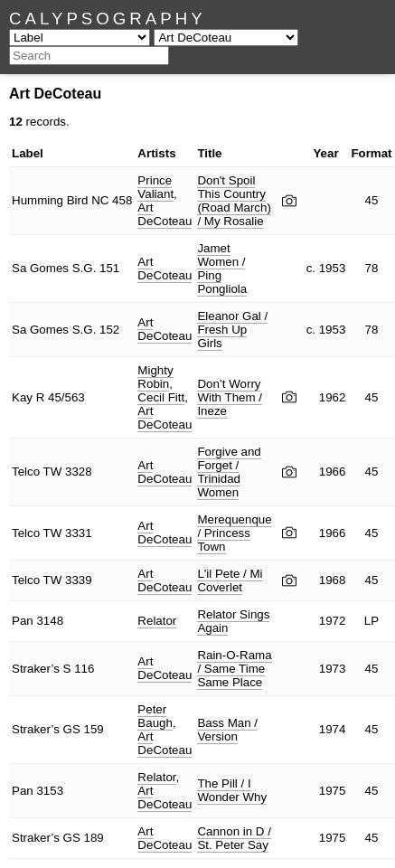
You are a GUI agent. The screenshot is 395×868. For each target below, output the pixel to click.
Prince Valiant (155, 187)
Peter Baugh (155, 716)
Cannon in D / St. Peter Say (234, 838)
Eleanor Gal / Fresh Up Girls (232, 330)
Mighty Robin (155, 377)
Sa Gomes (40, 268)
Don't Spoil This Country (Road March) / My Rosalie (234, 201)
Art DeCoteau (165, 214)
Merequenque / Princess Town (234, 533)
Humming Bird (50, 200)
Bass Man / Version (227, 730)
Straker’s (36, 669)
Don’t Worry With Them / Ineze (230, 397)
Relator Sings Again (233, 621)
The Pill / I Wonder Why (232, 790)
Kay (22, 397)
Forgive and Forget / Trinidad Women (229, 472)
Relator (157, 621)
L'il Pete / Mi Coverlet (230, 580)
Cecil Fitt (161, 397)
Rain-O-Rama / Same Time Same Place (234, 669)
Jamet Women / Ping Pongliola (222, 269)
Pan (23, 621)
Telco (26, 472)
